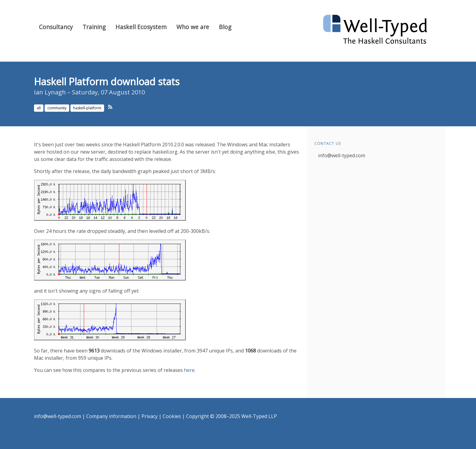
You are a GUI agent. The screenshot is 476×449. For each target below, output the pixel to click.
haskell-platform (87, 108)
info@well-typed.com (342, 155)
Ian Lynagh (50, 92)
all (39, 108)
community (57, 108)
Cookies (172, 416)
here (189, 370)
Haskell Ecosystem (141, 27)
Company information (111, 416)
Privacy (150, 416)
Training (94, 27)
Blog (225, 27)
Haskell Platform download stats (107, 82)
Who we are (193, 27)
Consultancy (56, 27)
